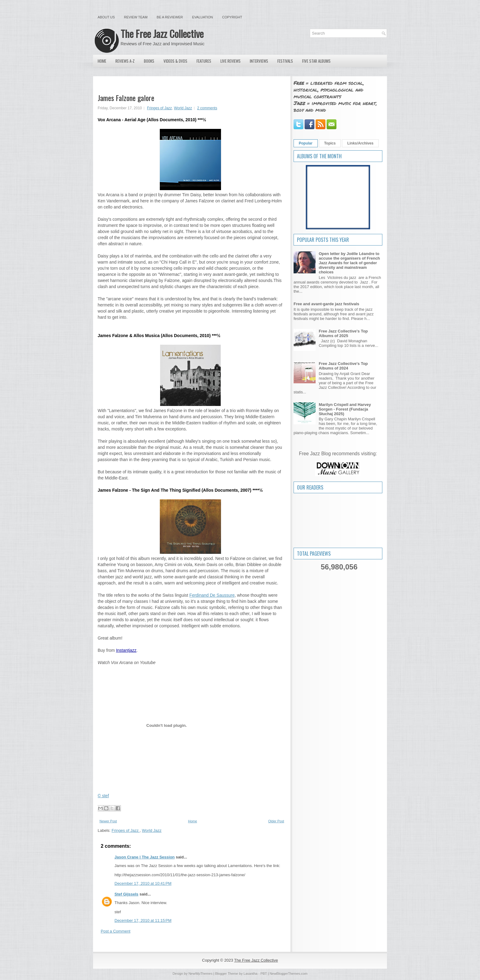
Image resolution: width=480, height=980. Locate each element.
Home (102, 61)
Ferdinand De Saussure (212, 595)
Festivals (285, 61)
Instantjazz (126, 650)
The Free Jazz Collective (162, 34)
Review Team (136, 17)
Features (204, 61)
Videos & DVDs (175, 61)
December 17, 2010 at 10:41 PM (143, 883)
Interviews (259, 61)
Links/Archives (360, 143)
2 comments (207, 108)
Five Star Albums (316, 61)
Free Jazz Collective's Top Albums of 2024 (343, 366)
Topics (330, 143)
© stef (103, 796)
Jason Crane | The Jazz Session (145, 857)
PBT (264, 974)
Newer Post (108, 821)
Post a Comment (116, 931)
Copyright (232, 17)
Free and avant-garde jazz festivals (326, 304)
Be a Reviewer (170, 17)
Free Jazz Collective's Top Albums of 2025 (343, 333)
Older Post (276, 821)
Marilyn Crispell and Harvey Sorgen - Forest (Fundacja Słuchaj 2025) (345, 409)
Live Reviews (231, 61)
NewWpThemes (201, 974)
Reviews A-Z (125, 61)
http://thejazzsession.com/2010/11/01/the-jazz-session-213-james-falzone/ (180, 875)
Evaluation (202, 17)
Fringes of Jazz (159, 108)
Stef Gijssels (126, 894)
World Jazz (183, 108)
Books (149, 61)
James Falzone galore (126, 98)
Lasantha (251, 974)
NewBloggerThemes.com (289, 974)
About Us (106, 17)
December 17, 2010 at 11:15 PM (143, 920)
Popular (306, 143)
